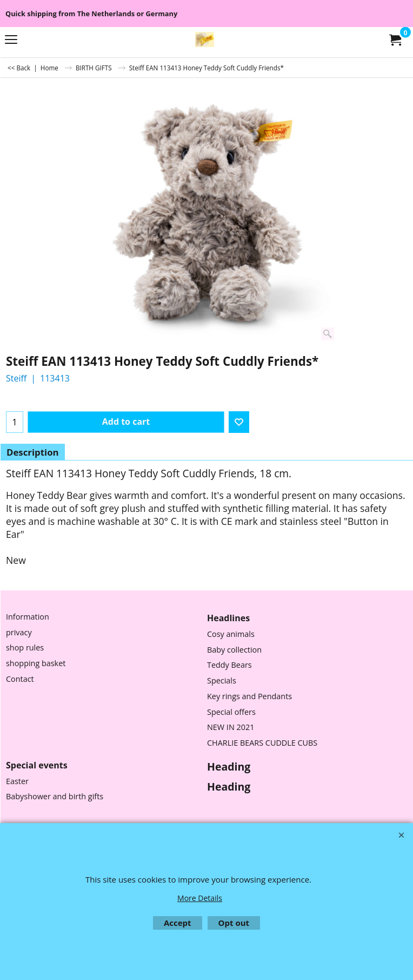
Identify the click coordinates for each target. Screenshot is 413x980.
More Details (200, 898)
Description (33, 452)
